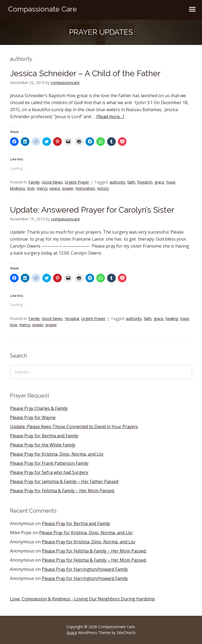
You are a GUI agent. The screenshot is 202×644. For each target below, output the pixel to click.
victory (103, 188)
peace (55, 188)
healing (172, 319)
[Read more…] (110, 117)
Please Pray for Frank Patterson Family (49, 463)
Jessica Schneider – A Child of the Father (85, 73)
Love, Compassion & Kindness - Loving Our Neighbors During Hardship (82, 599)
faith (131, 182)
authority (117, 182)
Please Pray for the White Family (43, 445)
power (68, 188)
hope (171, 182)
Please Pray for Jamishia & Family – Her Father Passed (64, 481)
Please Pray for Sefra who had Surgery (49, 472)
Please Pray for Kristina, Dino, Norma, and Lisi (57, 454)
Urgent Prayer (77, 182)
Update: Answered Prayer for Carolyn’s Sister (92, 210)
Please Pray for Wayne (33, 417)
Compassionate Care (42, 9)
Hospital (72, 319)
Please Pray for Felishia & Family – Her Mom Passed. (62, 491)
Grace (72, 633)
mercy (42, 188)
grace (159, 182)
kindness (18, 188)
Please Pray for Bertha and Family (44, 436)
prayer (51, 325)
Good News (52, 182)
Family (34, 182)
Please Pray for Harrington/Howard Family (85, 569)
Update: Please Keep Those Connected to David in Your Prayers (74, 427)
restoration (85, 188)
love (31, 188)
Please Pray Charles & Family (39, 408)
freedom (145, 182)
